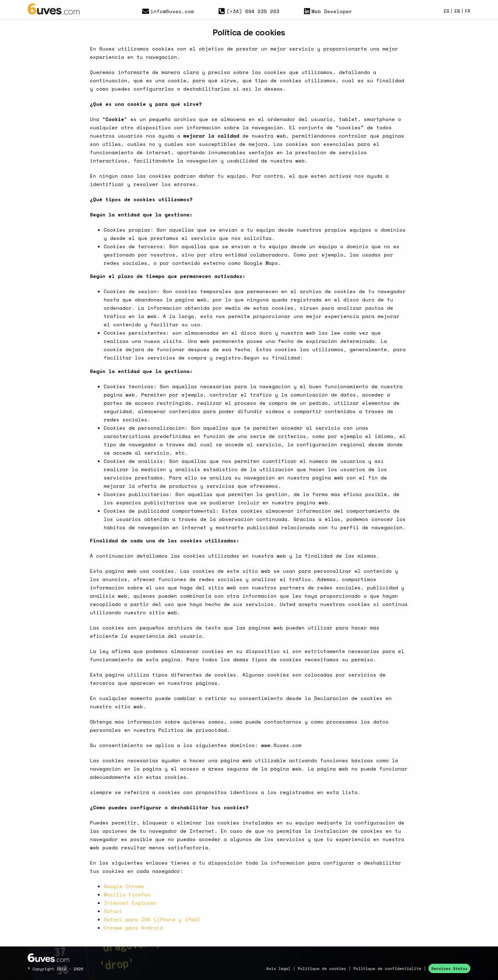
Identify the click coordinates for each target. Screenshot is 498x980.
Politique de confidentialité (387, 968)
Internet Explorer (130, 903)
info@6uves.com (168, 11)
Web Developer (328, 11)
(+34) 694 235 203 (249, 11)
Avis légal (278, 968)
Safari (113, 911)
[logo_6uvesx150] (54, 6)
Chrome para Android (133, 928)
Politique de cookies (322, 968)
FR (468, 11)
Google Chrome (124, 886)
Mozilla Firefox (127, 894)
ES (446, 11)
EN (457, 11)
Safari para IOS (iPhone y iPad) (152, 919)
